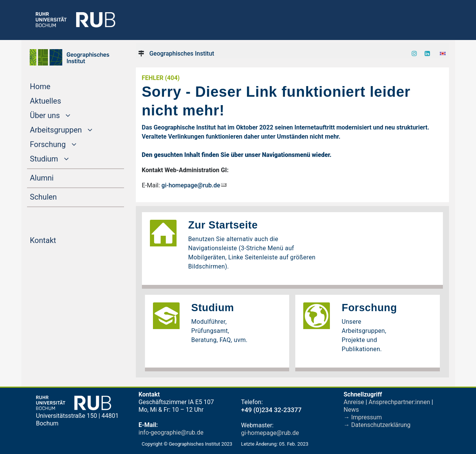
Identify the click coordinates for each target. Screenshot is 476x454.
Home (55, 86)
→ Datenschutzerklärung (377, 425)
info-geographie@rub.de (171, 432)
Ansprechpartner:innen (400, 402)
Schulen (58, 196)
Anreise (354, 402)
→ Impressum (363, 417)
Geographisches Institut (181, 54)
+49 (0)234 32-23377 (271, 410)
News (351, 410)
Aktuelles (60, 100)
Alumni (56, 177)
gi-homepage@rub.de (191, 185)
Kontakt (58, 240)
